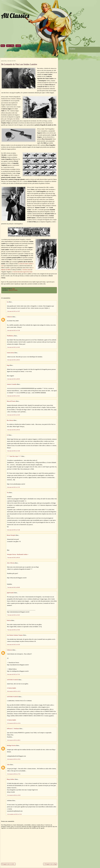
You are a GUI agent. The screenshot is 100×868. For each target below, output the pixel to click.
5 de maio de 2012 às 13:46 (13, 451)
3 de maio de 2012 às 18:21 (13, 396)
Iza (8, 302)
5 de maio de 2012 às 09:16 (13, 430)
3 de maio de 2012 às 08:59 (13, 379)
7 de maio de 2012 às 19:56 (13, 630)
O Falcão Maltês (12, 688)
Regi (8, 365)
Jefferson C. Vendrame (13, 729)
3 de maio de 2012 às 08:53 (13, 360)
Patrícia (9, 620)
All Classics (15, 15)
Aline (8, 765)
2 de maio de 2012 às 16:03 (13, 347)
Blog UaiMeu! (11, 779)
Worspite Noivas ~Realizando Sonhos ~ (18, 554)
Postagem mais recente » (8, 864)
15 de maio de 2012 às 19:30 (14, 795)
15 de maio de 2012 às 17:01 (14, 774)
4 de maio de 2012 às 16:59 (13, 415)
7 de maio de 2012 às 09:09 (13, 587)
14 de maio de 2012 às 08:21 (14, 740)
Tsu (8, 493)
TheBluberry (10, 336)
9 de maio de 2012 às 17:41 (13, 674)
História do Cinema (13, 290)
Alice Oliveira (11, 563)
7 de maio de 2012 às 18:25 (13, 615)
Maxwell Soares (11, 401)
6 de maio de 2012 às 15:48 (13, 530)
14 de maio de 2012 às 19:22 (14, 759)
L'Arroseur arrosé (26, 270)
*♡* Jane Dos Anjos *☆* (14, 456)
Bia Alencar (10, 420)
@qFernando (10, 593)
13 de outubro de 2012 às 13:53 (14, 814)
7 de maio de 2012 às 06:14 (13, 557)
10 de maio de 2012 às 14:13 (14, 691)
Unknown (9, 317)
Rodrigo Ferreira (11, 745)
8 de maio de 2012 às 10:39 (13, 644)
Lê (8, 435)
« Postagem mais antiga (50, 864)
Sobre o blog (10, 46)
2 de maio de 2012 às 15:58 (13, 330)
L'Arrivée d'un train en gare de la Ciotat (22, 272)
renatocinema (10, 353)
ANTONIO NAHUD (12, 680)
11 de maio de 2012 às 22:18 (14, 723)
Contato (18, 46)
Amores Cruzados (12, 384)
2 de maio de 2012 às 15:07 (13, 311)
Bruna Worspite (11, 535)
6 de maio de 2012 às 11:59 (13, 487)
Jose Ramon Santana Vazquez (15, 635)
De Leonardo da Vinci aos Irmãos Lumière (19, 64)
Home (3, 46)
